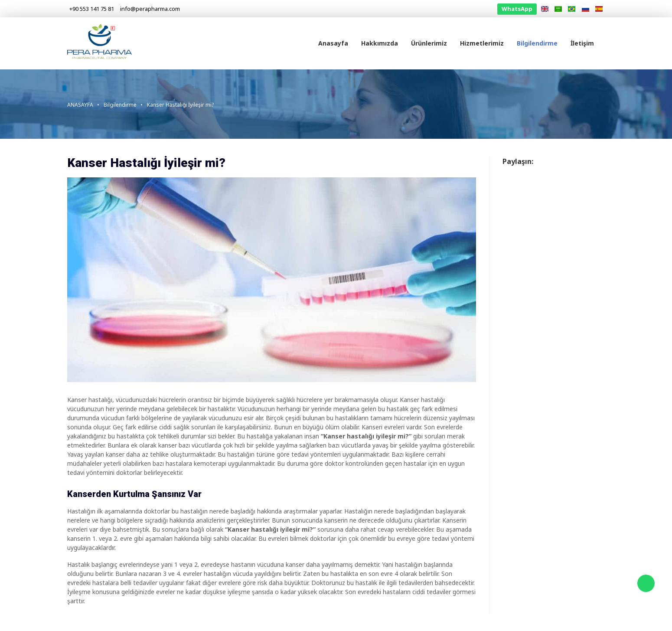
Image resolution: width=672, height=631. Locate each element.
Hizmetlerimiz (482, 43)
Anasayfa (333, 43)
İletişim (582, 43)
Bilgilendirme (537, 43)
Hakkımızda (380, 43)
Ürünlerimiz (429, 43)
